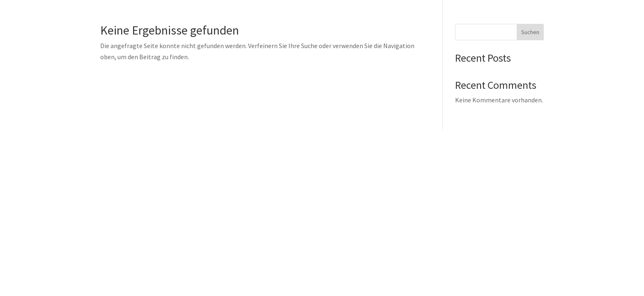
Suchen (530, 32)
